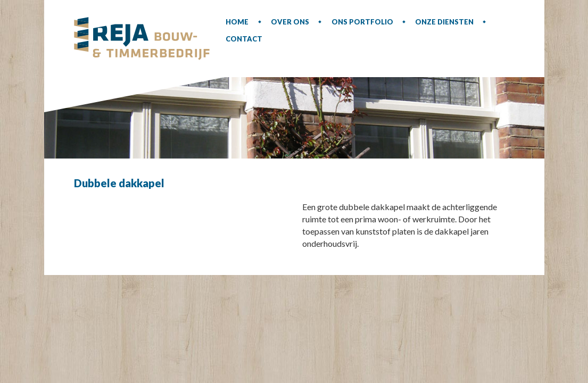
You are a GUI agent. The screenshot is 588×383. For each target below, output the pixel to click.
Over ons (290, 22)
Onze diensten (444, 22)
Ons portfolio (362, 22)
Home (237, 22)
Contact (244, 39)
